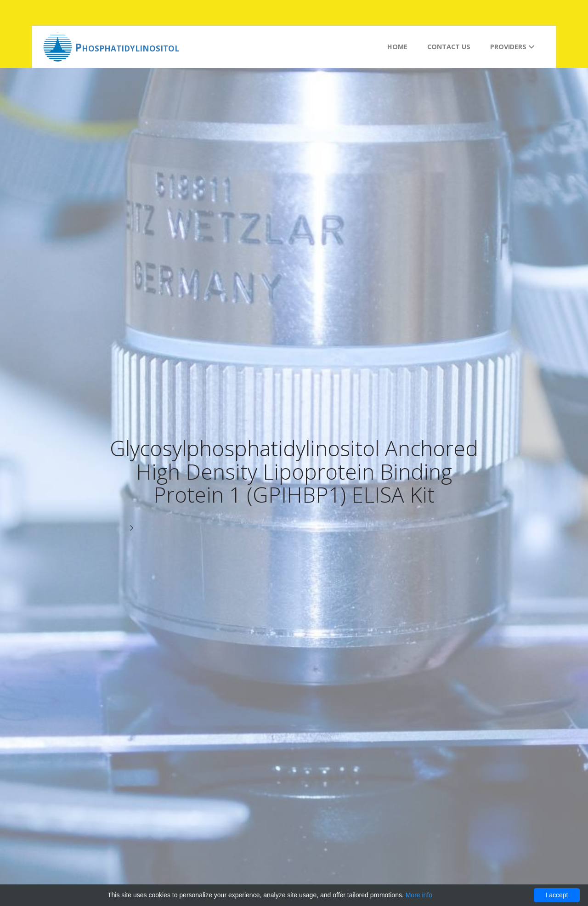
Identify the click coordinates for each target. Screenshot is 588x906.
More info (419, 895)
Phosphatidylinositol (127, 47)
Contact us (449, 47)
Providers (512, 47)
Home (397, 47)
